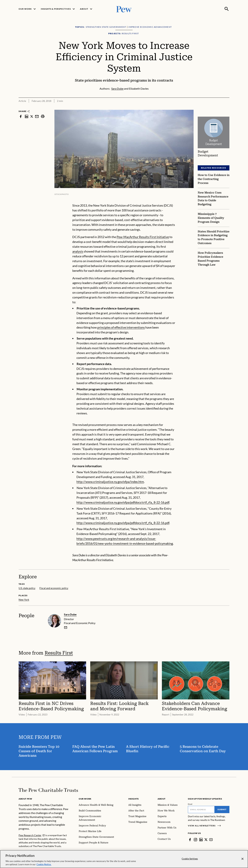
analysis (78, 251)
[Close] (242, 859)
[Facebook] (190, 840)
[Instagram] (195, 840)
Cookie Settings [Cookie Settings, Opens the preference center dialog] (190, 859)
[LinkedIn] (201, 840)
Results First (59, 653)
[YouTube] (211, 840)
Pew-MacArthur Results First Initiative (143, 237)
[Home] (48, 790)
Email (190, 804)
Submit (222, 809)
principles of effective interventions (121, 327)
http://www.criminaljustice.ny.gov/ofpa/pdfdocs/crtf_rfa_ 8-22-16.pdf (123, 502)
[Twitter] (206, 840)
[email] (66, 627)
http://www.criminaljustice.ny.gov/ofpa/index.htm (110, 482)
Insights (134, 799)
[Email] (201, 810)
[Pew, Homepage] (124, 9)
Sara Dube (70, 614)
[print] (43, 116)
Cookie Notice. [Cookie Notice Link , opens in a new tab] (44, 864)
